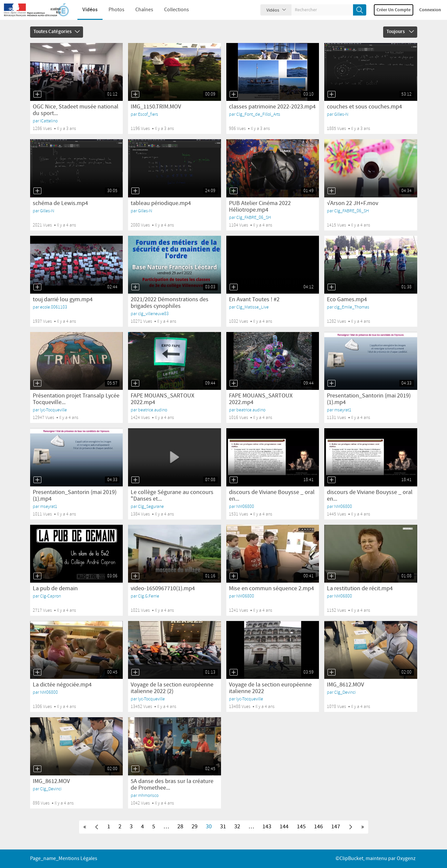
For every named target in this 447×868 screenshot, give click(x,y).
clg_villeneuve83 (153, 314)
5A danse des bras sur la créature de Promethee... (172, 785)
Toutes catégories (57, 32)
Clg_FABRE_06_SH (254, 217)
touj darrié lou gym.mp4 (63, 300)
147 (336, 827)
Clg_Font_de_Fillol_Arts (258, 114)
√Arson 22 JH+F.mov (353, 203)
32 (237, 827)
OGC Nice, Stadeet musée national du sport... (76, 110)
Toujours (400, 32)
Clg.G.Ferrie (149, 596)
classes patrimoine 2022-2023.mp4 (272, 107)
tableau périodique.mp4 (161, 203)
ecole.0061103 (54, 307)
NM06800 (245, 506)
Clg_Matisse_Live (252, 307)
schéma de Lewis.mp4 (60, 203)
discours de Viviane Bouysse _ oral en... (272, 496)
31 (223, 827)
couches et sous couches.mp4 (364, 107)
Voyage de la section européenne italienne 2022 (270, 688)
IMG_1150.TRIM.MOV (156, 107)
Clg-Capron (50, 596)
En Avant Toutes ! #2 (254, 300)
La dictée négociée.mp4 (62, 685)
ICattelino (49, 121)
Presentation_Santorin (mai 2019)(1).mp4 (369, 399)
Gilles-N (341, 114)
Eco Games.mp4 (347, 300)
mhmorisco (148, 795)
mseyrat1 (343, 410)
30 (209, 827)
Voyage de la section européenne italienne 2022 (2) (172, 688)
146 (318, 827)
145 (301, 827)
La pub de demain (55, 589)
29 (195, 827)
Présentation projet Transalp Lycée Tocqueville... (76, 399)
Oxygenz (406, 859)
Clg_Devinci (345, 692)
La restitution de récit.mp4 (360, 589)
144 (284, 827)
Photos (112, 10)
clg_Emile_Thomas (352, 307)
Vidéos (85, 10)
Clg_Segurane (151, 506)
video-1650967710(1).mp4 (163, 589)
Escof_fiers (148, 114)
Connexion (430, 10)
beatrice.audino (153, 410)
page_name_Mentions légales (64, 859)
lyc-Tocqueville (53, 410)
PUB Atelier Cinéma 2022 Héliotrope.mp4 (260, 207)
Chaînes (140, 10)
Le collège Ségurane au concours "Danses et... (172, 496)
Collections (172, 10)
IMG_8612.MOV (345, 685)
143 (267, 827)
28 (180, 827)
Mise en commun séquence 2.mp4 (271, 589)
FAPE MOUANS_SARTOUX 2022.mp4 (162, 399)
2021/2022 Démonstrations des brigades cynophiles (170, 303)
